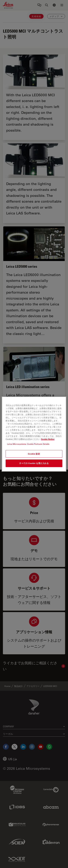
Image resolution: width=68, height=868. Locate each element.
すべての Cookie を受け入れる (34, 463)
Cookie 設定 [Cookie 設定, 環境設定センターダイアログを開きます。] (34, 454)
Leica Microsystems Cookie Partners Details (28, 444)
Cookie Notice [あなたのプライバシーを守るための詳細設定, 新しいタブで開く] (48, 439)
